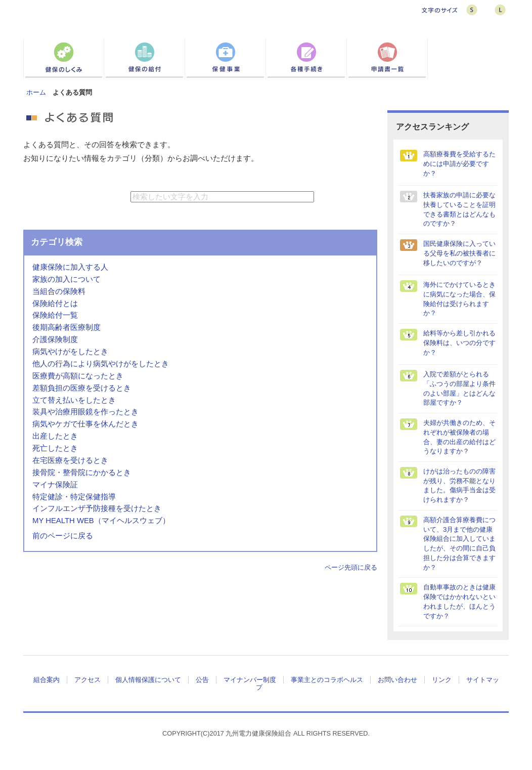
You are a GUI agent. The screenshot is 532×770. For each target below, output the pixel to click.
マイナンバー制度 (250, 680)
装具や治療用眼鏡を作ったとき (85, 412)
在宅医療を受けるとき (70, 460)
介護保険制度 (55, 339)
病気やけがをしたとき (70, 352)
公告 (202, 680)
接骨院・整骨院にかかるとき (82, 473)
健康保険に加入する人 (70, 267)
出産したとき (55, 436)
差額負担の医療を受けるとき (82, 388)
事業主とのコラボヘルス (327, 680)
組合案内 (47, 680)
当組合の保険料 (59, 291)
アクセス (87, 680)
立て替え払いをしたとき (74, 400)
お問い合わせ (397, 680)
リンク (442, 680)
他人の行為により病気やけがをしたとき (101, 364)
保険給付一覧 (55, 315)
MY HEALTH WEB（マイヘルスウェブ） (101, 521)
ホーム (36, 92)
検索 (341, 197)
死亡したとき (55, 448)
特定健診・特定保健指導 (74, 497)
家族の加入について (66, 279)
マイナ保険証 (55, 485)
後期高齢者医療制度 (66, 327)
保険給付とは (55, 304)
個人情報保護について (148, 680)
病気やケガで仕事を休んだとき (85, 424)
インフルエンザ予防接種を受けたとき (97, 508)
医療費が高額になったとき (78, 376)
